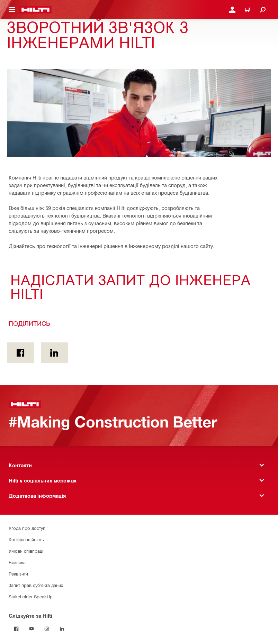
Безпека (17, 562)
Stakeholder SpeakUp (31, 596)
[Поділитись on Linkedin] (54, 353)
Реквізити (18, 574)
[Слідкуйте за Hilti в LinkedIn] (62, 629)
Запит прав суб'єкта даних (36, 585)
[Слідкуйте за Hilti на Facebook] (16, 629)
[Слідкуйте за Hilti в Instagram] (47, 629)
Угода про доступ (27, 528)
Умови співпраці (26, 551)
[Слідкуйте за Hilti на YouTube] (32, 629)
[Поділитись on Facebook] (20, 353)
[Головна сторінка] (35, 10)
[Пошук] (263, 10)
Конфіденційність (26, 539)
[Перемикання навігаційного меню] (12, 10)
